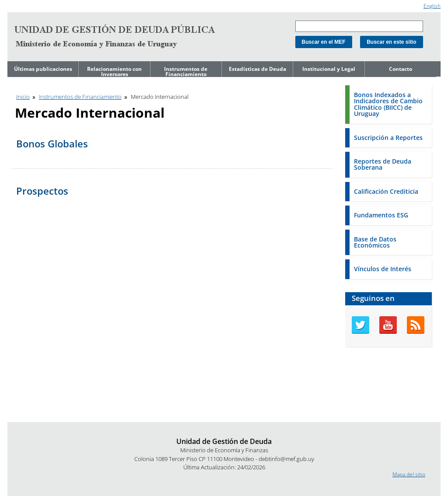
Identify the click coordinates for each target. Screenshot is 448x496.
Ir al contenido (24, 4)
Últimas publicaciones (43, 69)
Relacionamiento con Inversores (114, 72)
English (432, 6)
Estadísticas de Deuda (257, 69)
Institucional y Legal (329, 69)
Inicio (23, 97)
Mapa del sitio (409, 474)
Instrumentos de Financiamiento (186, 72)
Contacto (401, 69)
